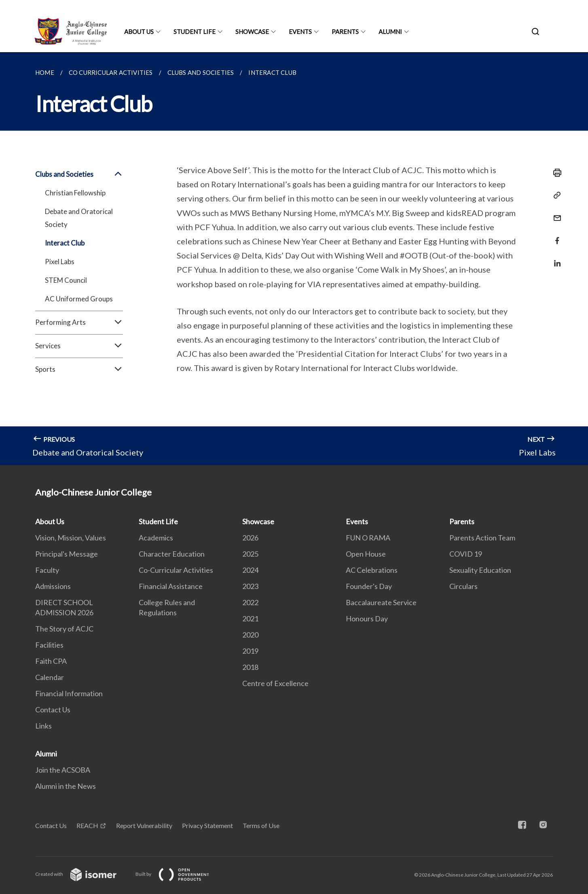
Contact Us (53, 710)
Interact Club (65, 243)
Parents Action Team (482, 538)
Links (43, 726)
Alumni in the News (66, 786)
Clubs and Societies (79, 174)
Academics (156, 538)
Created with (82, 874)
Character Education (172, 554)
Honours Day (367, 619)
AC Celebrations (372, 570)
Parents (345, 32)
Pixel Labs (60, 262)
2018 (250, 667)
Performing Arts (79, 322)
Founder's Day (369, 586)
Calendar (50, 677)
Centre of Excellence (275, 683)
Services (79, 346)
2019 (250, 651)
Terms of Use (261, 825)
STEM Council (66, 280)
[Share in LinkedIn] (555, 258)
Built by (179, 874)
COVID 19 (466, 554)
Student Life (195, 32)
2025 (250, 554)
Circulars (463, 586)
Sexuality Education (480, 570)
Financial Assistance (171, 586)
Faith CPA (51, 661)
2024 (250, 570)
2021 (250, 619)
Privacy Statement (207, 825)
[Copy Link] (555, 195)
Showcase (252, 32)
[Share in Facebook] (555, 236)
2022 (250, 602)
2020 (250, 635)
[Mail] (555, 213)
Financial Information (69, 693)
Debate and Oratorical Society (79, 218)
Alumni (390, 32)
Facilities (49, 645)
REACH (87, 825)
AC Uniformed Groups (79, 299)
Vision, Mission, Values (71, 538)
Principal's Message (67, 554)
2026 (250, 538)
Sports (79, 369)
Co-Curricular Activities (176, 570)
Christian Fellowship (75, 193)
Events (300, 32)
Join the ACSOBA (63, 770)
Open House (366, 554)
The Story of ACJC (64, 629)
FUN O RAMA (368, 538)
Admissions (53, 586)
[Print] (555, 173)
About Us (139, 32)
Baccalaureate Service (381, 602)
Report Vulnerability (144, 825)
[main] (294, 259)
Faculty (47, 570)
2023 (250, 586)
